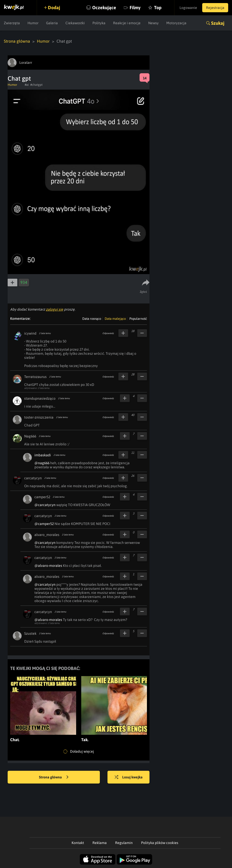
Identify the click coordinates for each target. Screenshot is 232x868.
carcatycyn (33, 478)
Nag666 (30, 436)
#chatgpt (36, 85)
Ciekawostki (75, 23)
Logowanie (188, 8)
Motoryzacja (176, 23)
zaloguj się (54, 309)
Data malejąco (115, 319)
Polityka (99, 23)
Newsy (153, 23)
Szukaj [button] (218, 23)
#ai (27, 85)
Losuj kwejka (129, 777)
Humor (33, 23)
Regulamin (124, 843)
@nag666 (42, 463)
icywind (30, 333)
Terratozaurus (35, 377)
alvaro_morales (47, 535)
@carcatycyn (45, 505)
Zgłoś (144, 292)
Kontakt (78, 843)
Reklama (100, 843)
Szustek (30, 633)
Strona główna (17, 41)
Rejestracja (215, 8)
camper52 (42, 497)
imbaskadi (43, 455)
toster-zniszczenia (39, 417)
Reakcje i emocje (127, 23)
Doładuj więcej (79, 752)
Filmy (135, 8)
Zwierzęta (12, 23)
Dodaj (54, 8)
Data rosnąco (92, 319)
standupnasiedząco (40, 398)
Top (158, 8)
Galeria (52, 23)
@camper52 (44, 524)
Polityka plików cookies (160, 843)
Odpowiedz (108, 333)
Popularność (138, 319)
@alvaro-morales (48, 566)
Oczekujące (104, 8)
